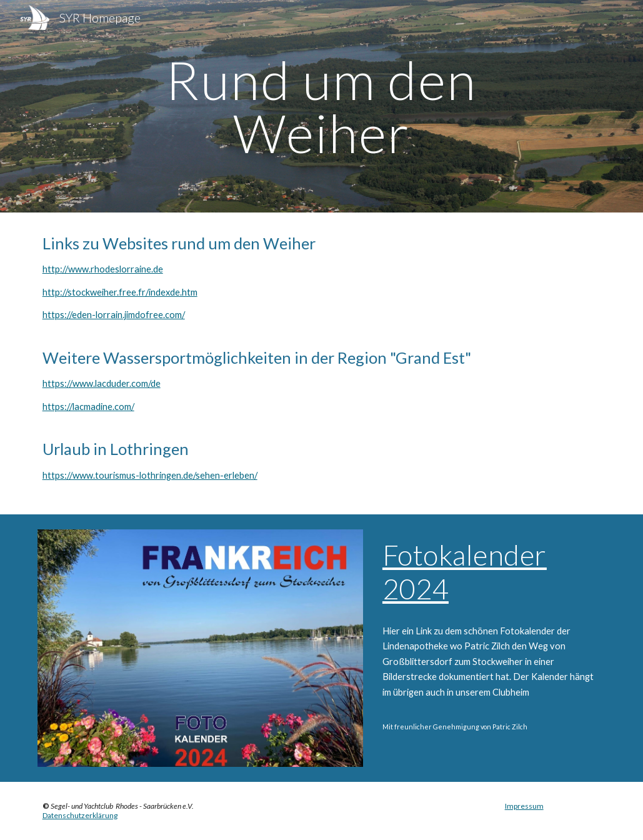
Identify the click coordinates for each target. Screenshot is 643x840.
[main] (321, 107)
